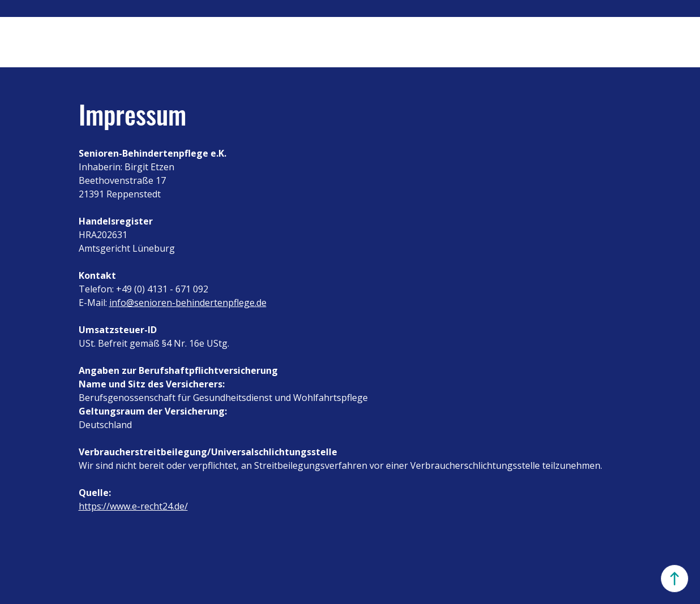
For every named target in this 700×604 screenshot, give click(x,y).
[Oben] (675, 579)
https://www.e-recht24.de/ (133, 506)
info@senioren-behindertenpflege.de (188, 303)
